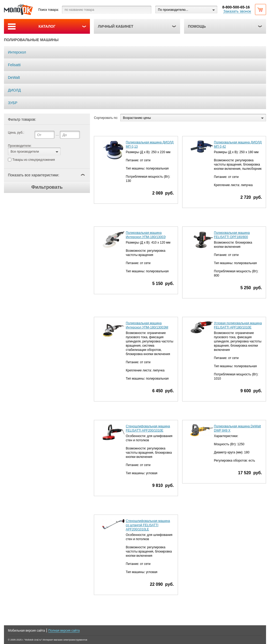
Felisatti (14, 65)
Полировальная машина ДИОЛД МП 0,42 (238, 144)
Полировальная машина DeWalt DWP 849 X (237, 428)
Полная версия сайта (64, 631)
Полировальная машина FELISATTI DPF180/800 (232, 235)
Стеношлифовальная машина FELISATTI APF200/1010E (148, 428)
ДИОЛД (14, 90)
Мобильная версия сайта (26, 631)
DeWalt (14, 78)
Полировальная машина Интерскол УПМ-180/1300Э (146, 235)
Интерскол (17, 52)
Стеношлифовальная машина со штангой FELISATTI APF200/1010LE (148, 525)
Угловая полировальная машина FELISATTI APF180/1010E (238, 325)
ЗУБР (13, 103)
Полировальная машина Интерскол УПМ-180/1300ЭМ (147, 325)
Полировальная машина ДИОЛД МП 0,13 (150, 144)
